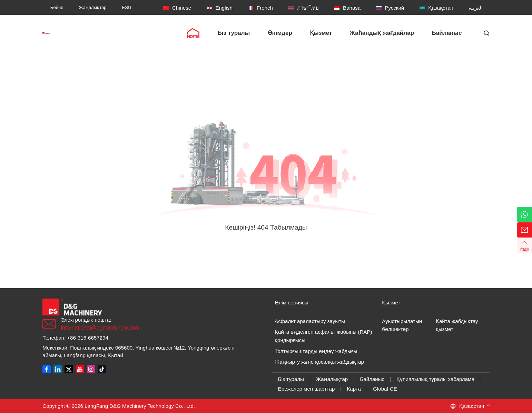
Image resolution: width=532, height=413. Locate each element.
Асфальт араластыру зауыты (310, 321)
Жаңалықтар (332, 379)
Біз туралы (291, 379)
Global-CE (385, 389)
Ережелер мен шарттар (307, 389)
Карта (354, 389)
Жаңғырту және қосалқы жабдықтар (319, 362)
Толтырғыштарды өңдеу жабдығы (316, 351)
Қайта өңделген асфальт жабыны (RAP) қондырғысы (323, 336)
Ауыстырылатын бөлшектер (402, 325)
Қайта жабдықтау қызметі (457, 325)
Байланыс (372, 379)
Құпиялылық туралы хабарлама (435, 379)
